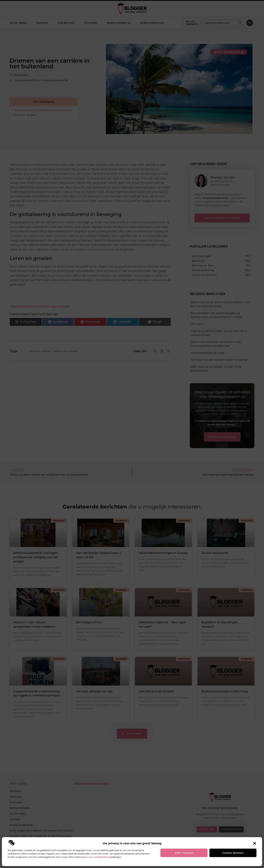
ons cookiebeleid (98, 857)
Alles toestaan (184, 853)
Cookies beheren (233, 853)
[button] (255, 843)
